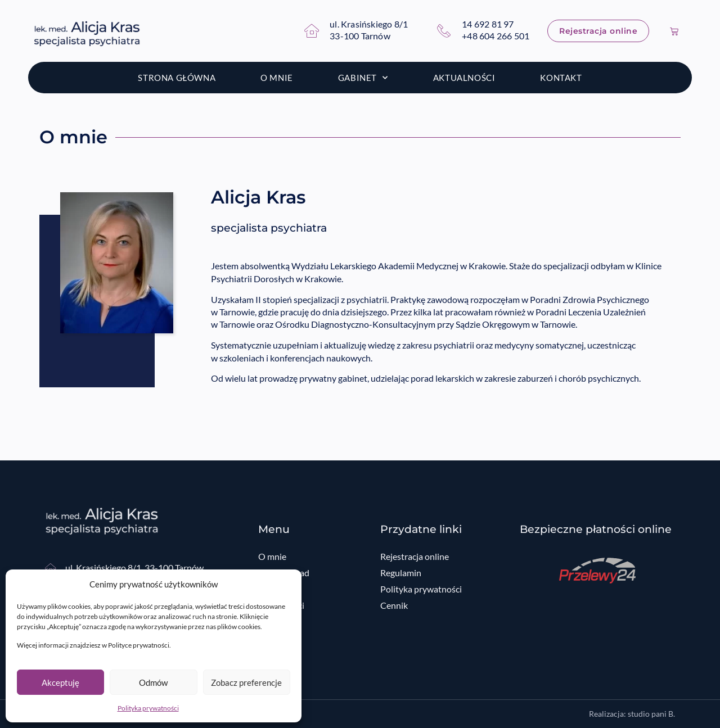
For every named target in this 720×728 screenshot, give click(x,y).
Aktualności (464, 78)
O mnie (277, 78)
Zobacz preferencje (246, 682)
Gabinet (363, 78)
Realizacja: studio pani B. (632, 714)
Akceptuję (60, 682)
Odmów (153, 682)
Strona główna (177, 78)
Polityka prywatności (148, 708)
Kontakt (561, 78)
